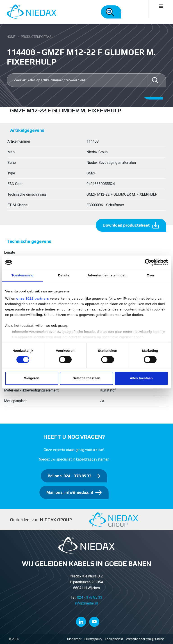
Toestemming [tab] (23, 275)
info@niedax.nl (86, 603)
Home (11, 37)
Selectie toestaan (87, 378)
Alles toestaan (141, 378)
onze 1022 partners (33, 298)
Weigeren (32, 378)
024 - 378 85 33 (90, 597)
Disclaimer (74, 639)
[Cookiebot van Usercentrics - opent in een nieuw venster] (148, 262)
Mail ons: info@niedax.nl (70, 492)
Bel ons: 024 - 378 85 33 (70, 476)
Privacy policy (93, 639)
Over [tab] (151, 275)
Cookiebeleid (114, 639)
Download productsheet (126, 225)
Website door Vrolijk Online (145, 639)
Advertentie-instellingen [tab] (107, 275)
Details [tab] (64, 275)
